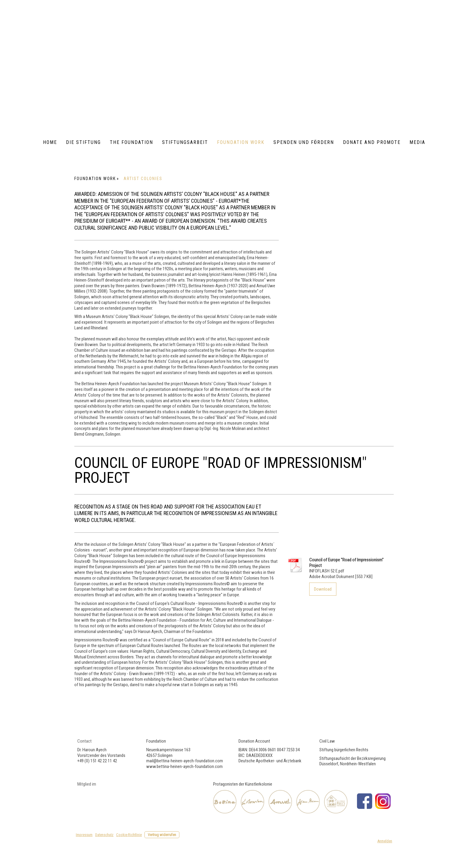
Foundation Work (241, 142)
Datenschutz (104, 835)
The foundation (131, 142)
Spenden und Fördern (304, 142)
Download (323, 589)
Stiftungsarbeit (185, 142)
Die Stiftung (83, 142)
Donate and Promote (372, 142)
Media (417, 142)
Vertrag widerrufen (162, 835)
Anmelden (385, 841)
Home (50, 142)
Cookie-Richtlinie (129, 835)
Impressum (84, 835)
